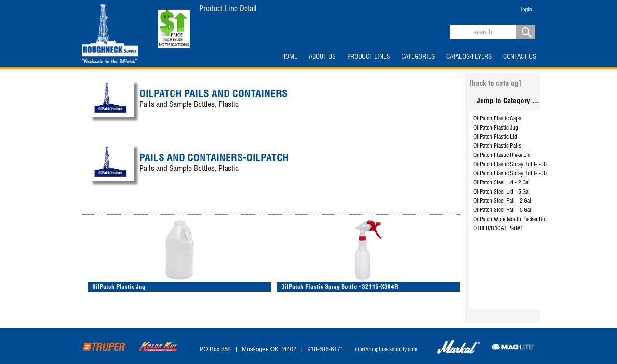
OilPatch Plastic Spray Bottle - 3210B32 (518, 165)
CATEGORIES (418, 57)
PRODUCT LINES (369, 57)
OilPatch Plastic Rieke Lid (502, 156)
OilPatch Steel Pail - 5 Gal (502, 210)
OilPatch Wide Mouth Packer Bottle (513, 220)
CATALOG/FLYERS (469, 57)
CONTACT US (520, 57)
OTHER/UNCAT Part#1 (498, 229)
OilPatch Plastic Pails (497, 146)
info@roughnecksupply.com (386, 350)
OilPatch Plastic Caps (497, 119)
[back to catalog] (495, 84)
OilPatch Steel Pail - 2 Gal (502, 201)
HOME (289, 57)
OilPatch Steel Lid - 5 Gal (502, 192)
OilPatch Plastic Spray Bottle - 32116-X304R (524, 174)
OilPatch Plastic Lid (495, 137)
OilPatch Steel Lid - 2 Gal (502, 183)
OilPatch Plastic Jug (496, 128)
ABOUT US (322, 57)
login (527, 9)
